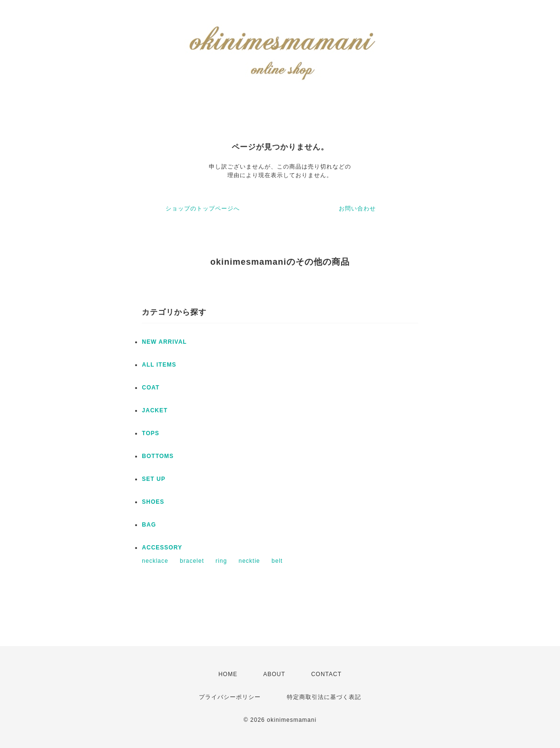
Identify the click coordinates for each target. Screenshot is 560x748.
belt (277, 561)
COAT (151, 388)
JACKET (155, 410)
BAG (149, 525)
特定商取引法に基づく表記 (324, 697)
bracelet (192, 561)
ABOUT (274, 674)
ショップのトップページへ (203, 209)
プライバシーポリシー (230, 697)
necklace (155, 561)
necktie (249, 561)
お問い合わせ (357, 209)
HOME (228, 674)
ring (221, 561)
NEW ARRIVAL (164, 342)
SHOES (153, 502)
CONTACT (326, 674)
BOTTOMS (158, 456)
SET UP (153, 479)
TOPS (150, 433)
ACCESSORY (162, 548)
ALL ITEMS (159, 365)
